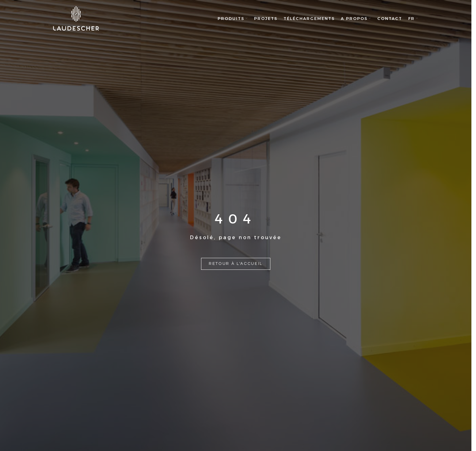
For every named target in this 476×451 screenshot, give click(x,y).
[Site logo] (76, 18)
